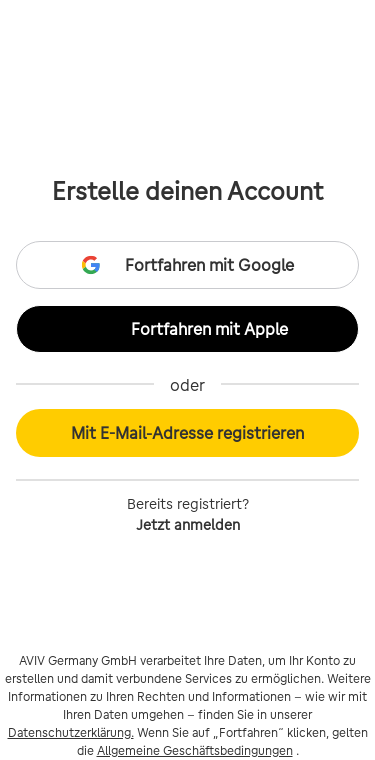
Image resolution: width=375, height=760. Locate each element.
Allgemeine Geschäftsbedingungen (195, 750)
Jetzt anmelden (188, 525)
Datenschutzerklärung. (71, 732)
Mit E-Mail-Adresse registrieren (187, 433)
